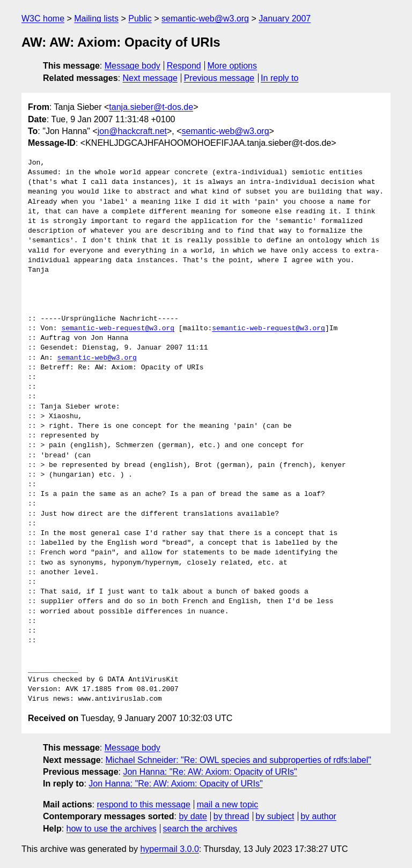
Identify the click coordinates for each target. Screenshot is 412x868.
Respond (184, 66)
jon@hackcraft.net (132, 131)
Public (140, 18)
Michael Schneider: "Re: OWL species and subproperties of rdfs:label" (238, 760)
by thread (231, 816)
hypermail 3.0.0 (169, 849)
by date (193, 816)
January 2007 (285, 18)
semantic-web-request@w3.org (118, 329)
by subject (275, 816)
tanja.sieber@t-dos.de (151, 107)
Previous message (219, 78)
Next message (150, 78)
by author (318, 816)
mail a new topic (228, 804)
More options (233, 66)
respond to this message (143, 804)
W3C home (43, 18)
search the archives (200, 829)
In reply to (279, 78)
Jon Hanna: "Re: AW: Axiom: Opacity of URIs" (210, 772)
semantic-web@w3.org (205, 18)
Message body (133, 66)
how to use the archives (112, 829)
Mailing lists (96, 18)
